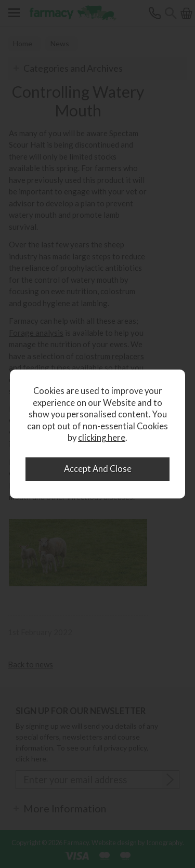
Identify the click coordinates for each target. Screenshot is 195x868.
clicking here (102, 438)
